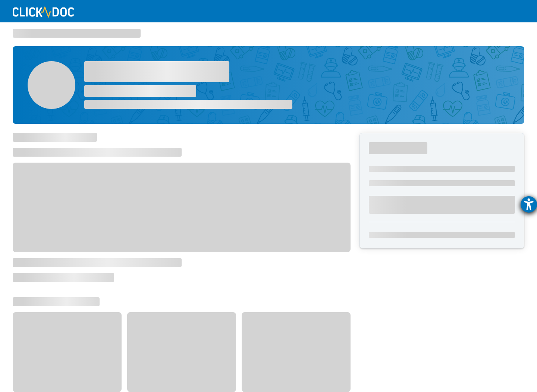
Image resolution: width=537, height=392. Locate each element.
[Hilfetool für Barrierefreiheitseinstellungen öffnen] (529, 204)
